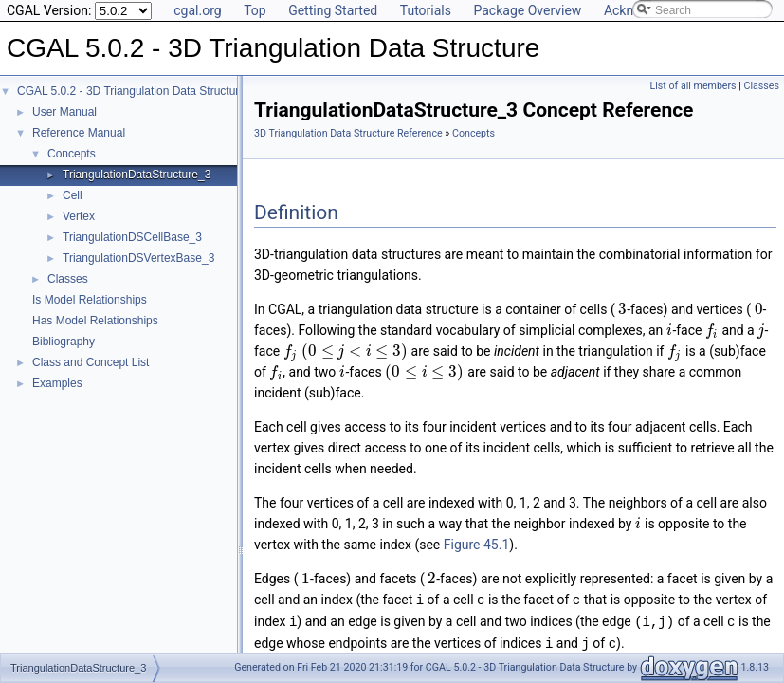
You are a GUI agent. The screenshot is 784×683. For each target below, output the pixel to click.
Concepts (72, 154)
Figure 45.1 (477, 545)
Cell (73, 195)
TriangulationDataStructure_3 (137, 175)
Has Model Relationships (95, 321)
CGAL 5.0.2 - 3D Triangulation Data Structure (131, 91)
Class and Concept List (91, 362)
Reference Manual (79, 133)
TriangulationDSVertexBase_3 (138, 258)
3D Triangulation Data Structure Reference (348, 133)
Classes (68, 279)
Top (255, 10)
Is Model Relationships (90, 300)
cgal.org (197, 10)
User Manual (64, 112)
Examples (57, 383)
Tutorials (426, 10)
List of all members (693, 86)
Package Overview (527, 10)
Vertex (79, 216)
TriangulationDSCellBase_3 (132, 237)
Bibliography (64, 341)
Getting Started (333, 10)
